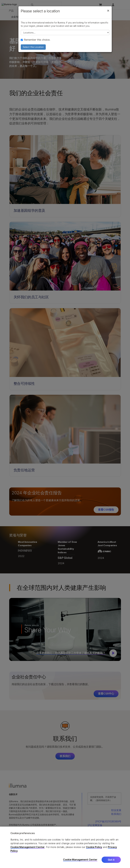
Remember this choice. (36, 43)
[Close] (108, 14)
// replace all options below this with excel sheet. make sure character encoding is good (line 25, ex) (65, 36)
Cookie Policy (94, 847)
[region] (65, 847)
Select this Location (33, 50)
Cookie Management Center (28, 847)
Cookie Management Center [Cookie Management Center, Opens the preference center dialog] (80, 860)
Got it (111, 860)
